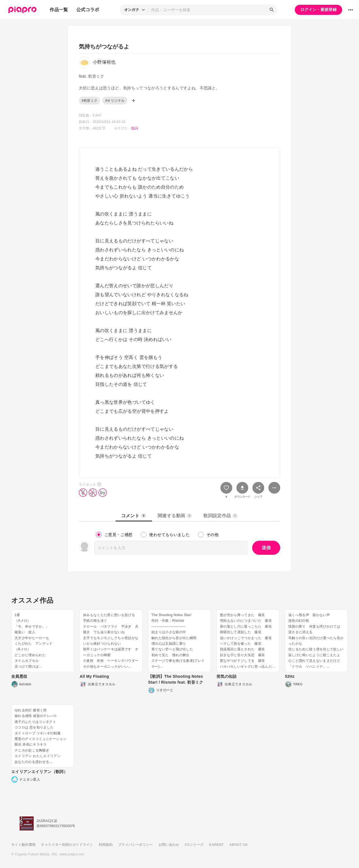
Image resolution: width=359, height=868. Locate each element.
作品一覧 (59, 10)
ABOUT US (239, 845)
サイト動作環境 (23, 845)
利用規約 (106, 845)
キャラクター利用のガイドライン (67, 845)
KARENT (217, 845)
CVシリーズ (194, 845)
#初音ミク (89, 101)
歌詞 (135, 128)
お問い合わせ (169, 845)
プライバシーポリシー (135, 845)
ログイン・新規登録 (318, 10)
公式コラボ (88, 10)
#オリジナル (115, 101)
